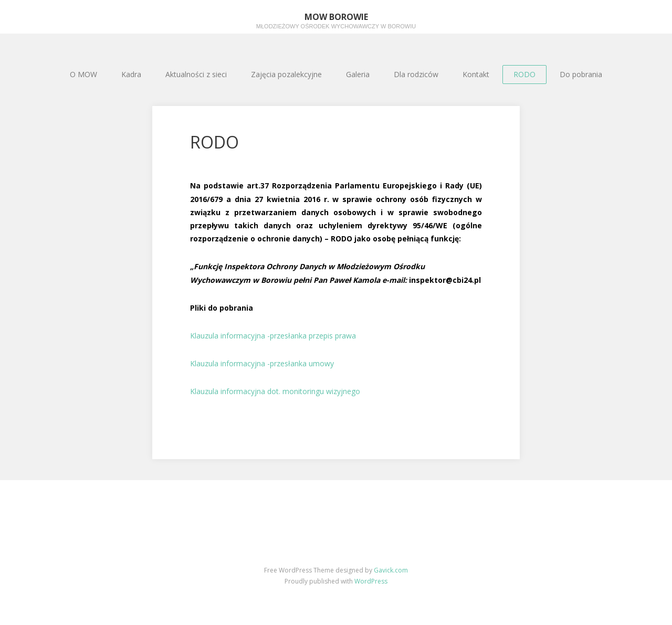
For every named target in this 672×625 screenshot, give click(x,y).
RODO (524, 74)
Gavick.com (391, 570)
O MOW (83, 74)
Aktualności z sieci (196, 74)
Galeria (358, 74)
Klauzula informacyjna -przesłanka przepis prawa (273, 336)
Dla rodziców (416, 74)
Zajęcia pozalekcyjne (286, 74)
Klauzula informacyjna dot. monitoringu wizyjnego (275, 391)
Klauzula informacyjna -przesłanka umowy (262, 363)
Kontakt (476, 74)
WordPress (371, 581)
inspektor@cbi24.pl (445, 280)
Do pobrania (581, 74)
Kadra (131, 74)
